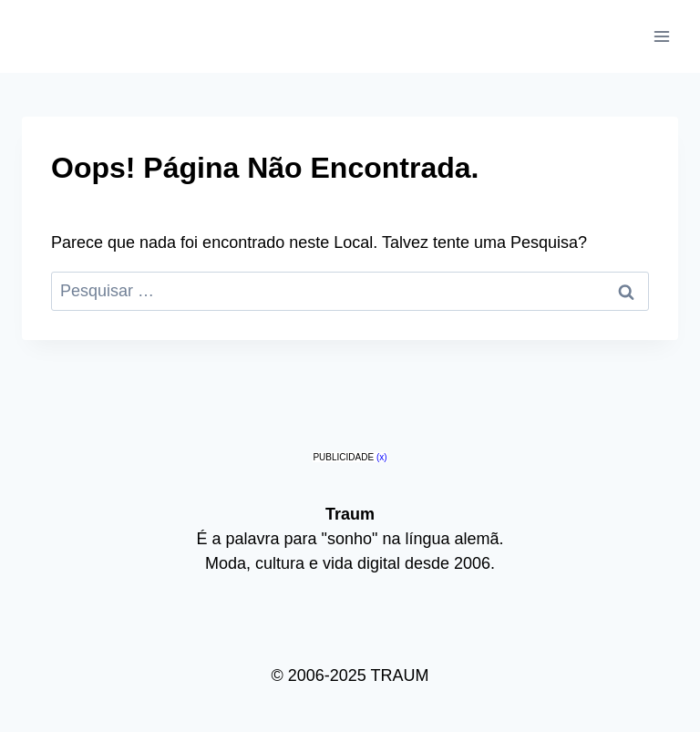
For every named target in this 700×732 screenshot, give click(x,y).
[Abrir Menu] (661, 36)
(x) (382, 457)
